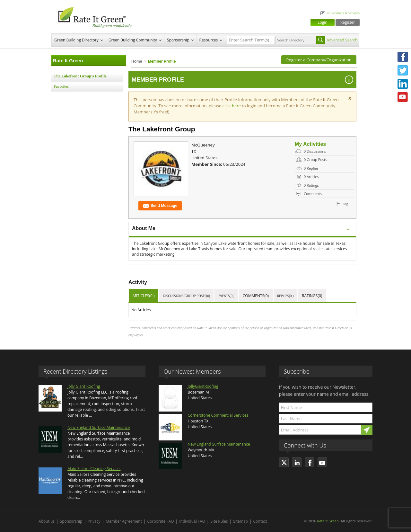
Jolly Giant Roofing (84, 386)
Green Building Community (133, 40)
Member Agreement (124, 521)
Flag (345, 204)
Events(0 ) (226, 296)
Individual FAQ (192, 521)
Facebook (403, 57)
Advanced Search (342, 40)
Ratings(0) (312, 296)
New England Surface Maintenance (99, 427)
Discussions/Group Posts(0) (187, 296)
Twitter (403, 70)
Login (322, 22)
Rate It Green (328, 521)
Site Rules (219, 521)
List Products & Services (343, 13)
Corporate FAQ (161, 521)
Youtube (403, 97)
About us (47, 521)
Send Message (160, 206)
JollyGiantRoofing (203, 386)
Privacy (94, 521)
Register (348, 22)
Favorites (61, 86)
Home (137, 61)
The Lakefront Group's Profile (80, 76)
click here (232, 106)
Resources (209, 40)
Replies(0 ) (285, 296)
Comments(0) (256, 296)
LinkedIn (403, 84)
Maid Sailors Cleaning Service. (94, 469)
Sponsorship (178, 40)
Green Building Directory (76, 40)
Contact (260, 521)
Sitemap (240, 521)
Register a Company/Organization (319, 60)
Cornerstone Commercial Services (218, 415)
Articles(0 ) (144, 296)
